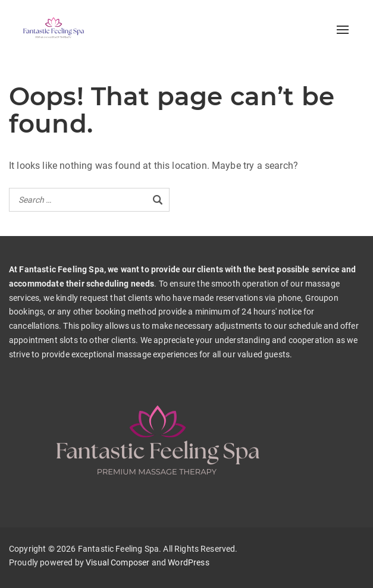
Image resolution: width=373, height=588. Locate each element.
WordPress (188, 562)
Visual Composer (117, 562)
